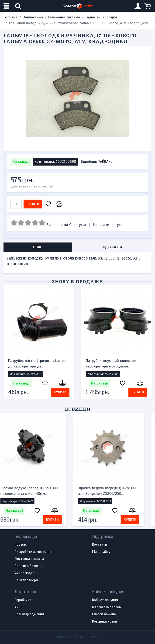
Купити (33, 204)
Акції (18, 607)
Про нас (21, 545)
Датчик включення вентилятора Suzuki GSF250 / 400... (35, 364)
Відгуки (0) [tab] (112, 247)
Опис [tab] (38, 247)
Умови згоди (24, 573)
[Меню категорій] (7, 6)
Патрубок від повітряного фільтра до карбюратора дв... (115, 364)
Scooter (78, 6)
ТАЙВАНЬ (105, 162)
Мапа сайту (101, 552)
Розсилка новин (105, 622)
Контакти (100, 545)
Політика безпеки (28, 566)
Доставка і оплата (29, 559)
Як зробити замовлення (33, 552)
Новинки (77, 409)
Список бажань (104, 614)
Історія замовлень (107, 607)
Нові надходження (29, 614)
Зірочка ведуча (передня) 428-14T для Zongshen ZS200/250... (115, 491)
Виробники (23, 600)
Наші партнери (26, 580)
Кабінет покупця (105, 600)
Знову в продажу (77, 281)
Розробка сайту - (78, 637)
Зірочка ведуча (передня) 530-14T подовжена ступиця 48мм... (37, 491)
